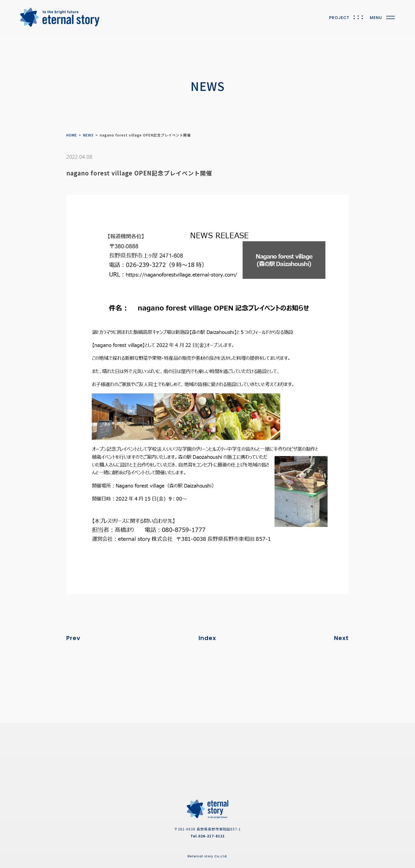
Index (207, 638)
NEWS (88, 135)
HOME (72, 135)
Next (341, 638)
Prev (73, 638)
